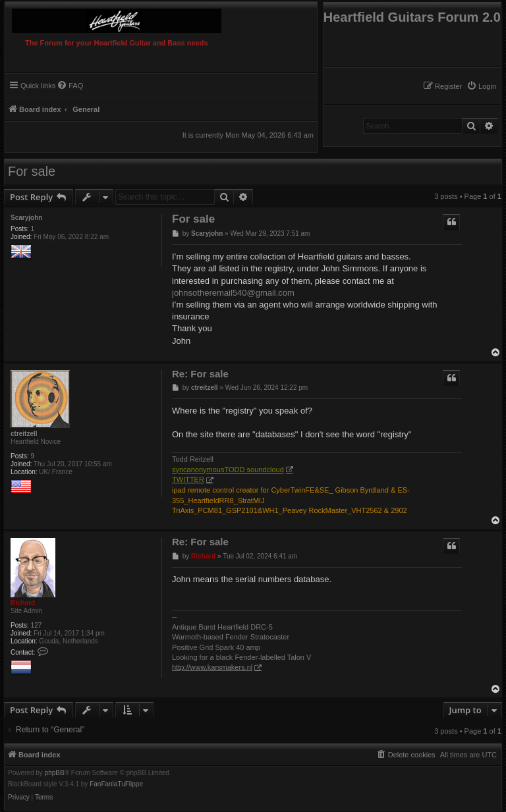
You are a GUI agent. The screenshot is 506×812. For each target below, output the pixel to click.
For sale (32, 171)
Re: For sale (200, 374)
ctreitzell (24, 434)
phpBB (55, 773)
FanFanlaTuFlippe (116, 784)
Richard (23, 603)
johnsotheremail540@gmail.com (233, 293)
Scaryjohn (26, 218)
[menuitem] (481, 86)
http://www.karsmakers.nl (212, 667)
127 (37, 625)
